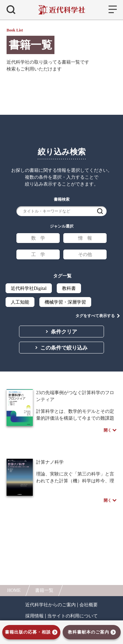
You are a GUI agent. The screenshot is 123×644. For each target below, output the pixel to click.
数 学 (38, 238)
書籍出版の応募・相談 (28, 632)
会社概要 (89, 605)
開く (108, 430)
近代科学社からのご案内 (51, 605)
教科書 (69, 288)
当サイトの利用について (72, 616)
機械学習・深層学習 (65, 302)
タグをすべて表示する (95, 316)
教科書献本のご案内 (89, 632)
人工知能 (20, 302)
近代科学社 (61, 10)
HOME (14, 590)
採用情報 (34, 616)
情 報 (85, 238)
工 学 (38, 255)
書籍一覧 (44, 590)
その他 (85, 255)
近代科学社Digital (29, 288)
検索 (100, 211)
